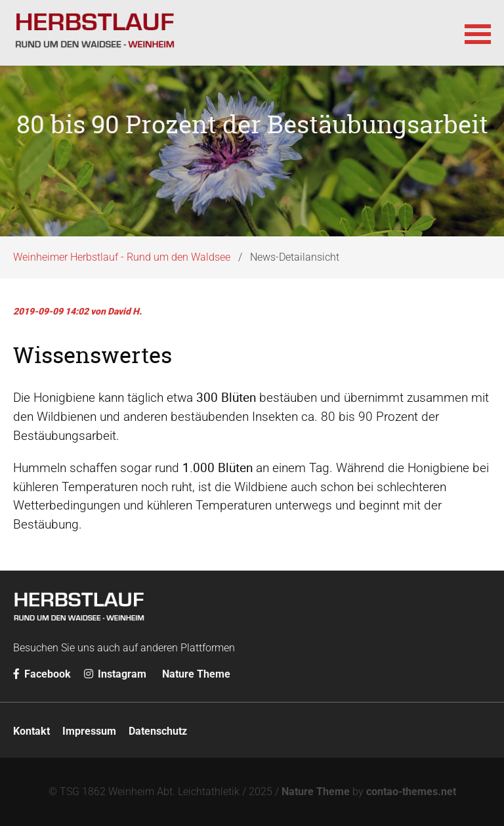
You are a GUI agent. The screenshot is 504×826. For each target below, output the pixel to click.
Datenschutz (158, 731)
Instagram (115, 674)
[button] (478, 33)
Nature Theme (196, 674)
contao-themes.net (411, 792)
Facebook (42, 674)
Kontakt (31, 731)
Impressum (89, 731)
